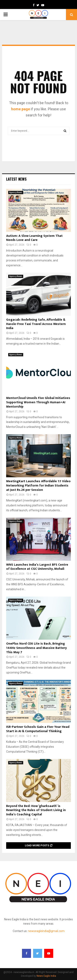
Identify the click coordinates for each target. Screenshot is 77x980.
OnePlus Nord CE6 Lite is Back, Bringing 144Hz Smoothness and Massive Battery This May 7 (36, 648)
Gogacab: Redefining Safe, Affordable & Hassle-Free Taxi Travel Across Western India (36, 324)
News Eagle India (46, 976)
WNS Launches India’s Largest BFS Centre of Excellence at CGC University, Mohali (37, 567)
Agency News (16, 192)
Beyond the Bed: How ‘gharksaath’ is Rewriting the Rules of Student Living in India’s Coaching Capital (36, 810)
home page (21, 109)
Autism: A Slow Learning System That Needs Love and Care (34, 238)
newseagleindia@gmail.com (46, 931)
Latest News (16, 179)
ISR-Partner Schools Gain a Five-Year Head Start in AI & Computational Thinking (38, 729)
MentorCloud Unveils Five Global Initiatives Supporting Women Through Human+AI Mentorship (38, 402)
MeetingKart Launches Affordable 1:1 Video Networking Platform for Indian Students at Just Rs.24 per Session (38, 486)
